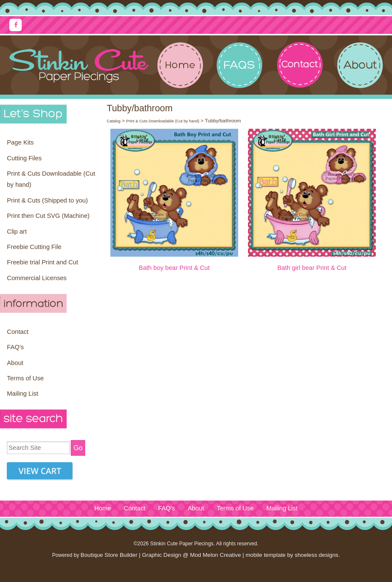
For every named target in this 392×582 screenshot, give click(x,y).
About (15, 363)
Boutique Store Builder (109, 555)
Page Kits (20, 142)
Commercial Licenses (37, 278)
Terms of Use (25, 378)
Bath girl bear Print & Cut (312, 268)
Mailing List (22, 394)
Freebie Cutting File (34, 247)
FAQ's (15, 347)
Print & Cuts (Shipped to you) (47, 200)
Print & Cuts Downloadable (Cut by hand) (51, 179)
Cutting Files (24, 158)
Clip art (17, 232)
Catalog (113, 121)
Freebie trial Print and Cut (42, 262)
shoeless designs (317, 555)
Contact (18, 332)
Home (102, 508)
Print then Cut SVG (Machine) (48, 216)
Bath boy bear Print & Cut (174, 268)
